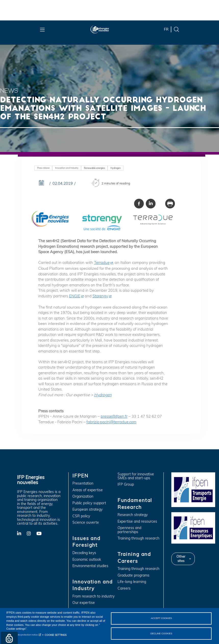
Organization (83, 496)
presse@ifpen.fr (114, 416)
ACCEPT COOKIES (161, 618)
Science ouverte (86, 523)
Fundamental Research (135, 504)
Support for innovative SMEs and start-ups (136, 476)
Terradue (102, 262)
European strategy (87, 510)
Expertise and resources (137, 522)
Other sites (181, 559)
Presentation (83, 483)
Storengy (100, 296)
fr (166, 29)
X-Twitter (31, 535)
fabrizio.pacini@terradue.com (111, 422)
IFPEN (80, 476)
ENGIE (75, 296)
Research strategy (133, 515)
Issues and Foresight (86, 542)
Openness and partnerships (129, 530)
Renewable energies (94, 168)
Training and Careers (134, 558)
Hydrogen (115, 168)
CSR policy (81, 516)
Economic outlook (87, 560)
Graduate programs (133, 575)
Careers (124, 588)
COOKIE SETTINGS (56, 635)
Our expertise (84, 603)
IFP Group (126, 484)
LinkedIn (22, 533)
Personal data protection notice (22, 635)
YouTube (41, 533)
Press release (43, 168)
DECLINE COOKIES (161, 633)
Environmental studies (90, 566)
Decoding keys (84, 553)
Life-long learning (132, 582)
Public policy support (89, 503)
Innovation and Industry (67, 168)
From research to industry (93, 596)
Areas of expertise (88, 490)
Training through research (138, 538)
